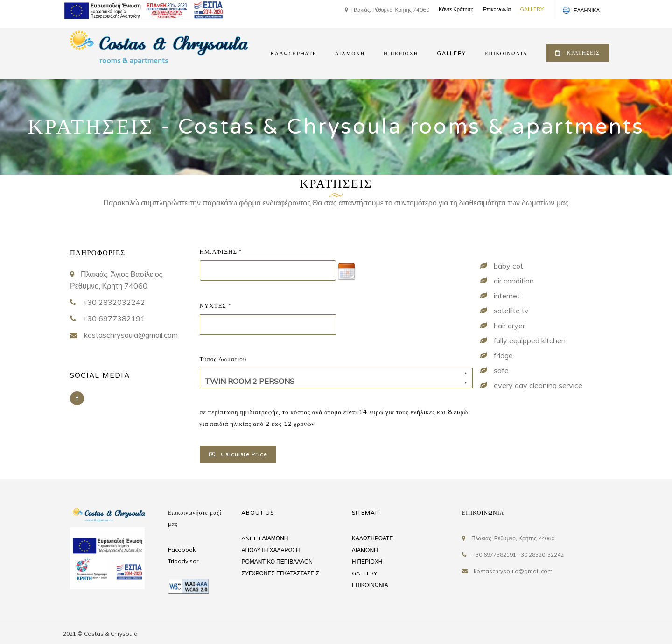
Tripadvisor (183, 561)
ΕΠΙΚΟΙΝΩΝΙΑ (506, 53)
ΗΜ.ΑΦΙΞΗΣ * (221, 252)
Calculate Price (238, 454)
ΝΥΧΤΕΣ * (215, 306)
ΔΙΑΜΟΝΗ (350, 53)
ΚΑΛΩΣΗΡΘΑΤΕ (293, 53)
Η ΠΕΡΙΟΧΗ (401, 53)
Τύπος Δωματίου (223, 359)
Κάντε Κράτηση (456, 9)
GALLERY (532, 9)
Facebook (182, 549)
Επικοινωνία (497, 9)
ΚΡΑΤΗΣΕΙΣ (577, 53)
